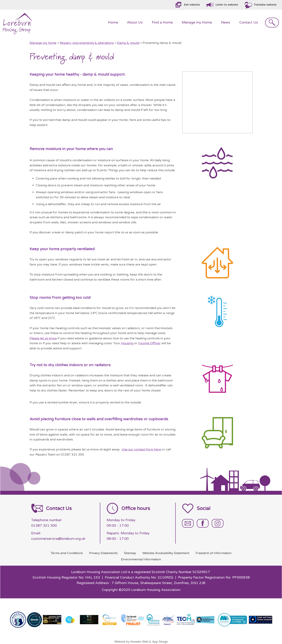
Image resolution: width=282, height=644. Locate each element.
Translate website (265, 5)
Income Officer (149, 343)
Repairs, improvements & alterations (87, 43)
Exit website (192, 5)
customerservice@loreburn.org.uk (58, 539)
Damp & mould (128, 43)
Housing (127, 343)
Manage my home (43, 43)
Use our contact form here (141, 449)
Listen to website (227, 5)
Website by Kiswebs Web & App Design (141, 642)
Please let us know (43, 338)
